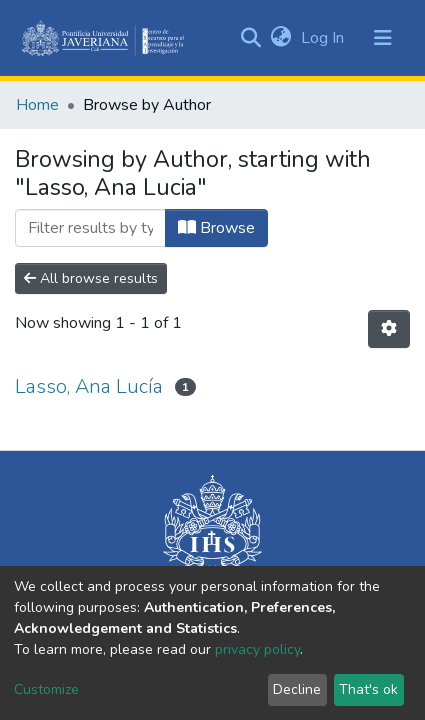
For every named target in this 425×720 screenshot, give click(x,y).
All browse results (91, 278)
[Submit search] (250, 38)
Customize (46, 689)
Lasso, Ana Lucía (89, 386)
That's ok (368, 689)
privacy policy (257, 649)
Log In (324, 38)
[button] (280, 38)
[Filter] (90, 228)
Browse (216, 228)
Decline (297, 689)
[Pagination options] (389, 329)
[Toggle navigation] (383, 38)
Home (37, 105)
